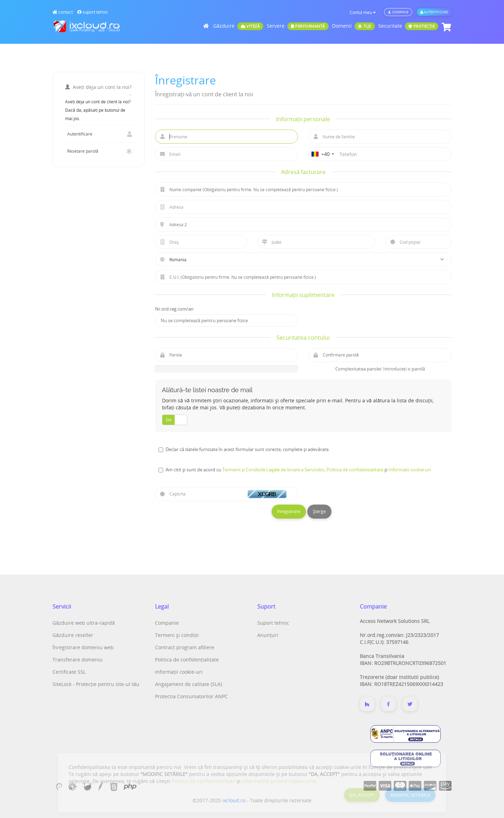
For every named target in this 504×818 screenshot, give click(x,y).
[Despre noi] (367, 704)
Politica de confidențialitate (355, 470)
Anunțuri (268, 635)
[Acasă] (207, 26)
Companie (398, 12)
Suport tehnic (273, 623)
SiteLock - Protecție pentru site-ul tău (96, 684)
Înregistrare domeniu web (83, 647)
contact (63, 12)
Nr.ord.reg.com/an (174, 309)
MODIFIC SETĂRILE (410, 795)
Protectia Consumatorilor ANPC (191, 696)
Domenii (353, 26)
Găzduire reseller (73, 635)
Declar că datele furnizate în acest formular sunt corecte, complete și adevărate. (248, 449)
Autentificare (434, 12)
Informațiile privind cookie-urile (279, 781)
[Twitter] (410, 704)
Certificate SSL (69, 672)
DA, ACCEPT (362, 795)
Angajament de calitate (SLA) (188, 684)
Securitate (408, 26)
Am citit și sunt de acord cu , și (298, 470)
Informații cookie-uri (410, 470)
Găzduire (238, 26)
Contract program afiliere (185, 647)
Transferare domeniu (78, 660)
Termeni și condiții (177, 635)
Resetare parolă (99, 151)
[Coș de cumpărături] (446, 27)
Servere (298, 26)
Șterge (319, 511)
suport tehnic (93, 12)
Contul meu (363, 12)
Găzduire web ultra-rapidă (84, 623)
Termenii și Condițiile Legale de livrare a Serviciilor (273, 470)
